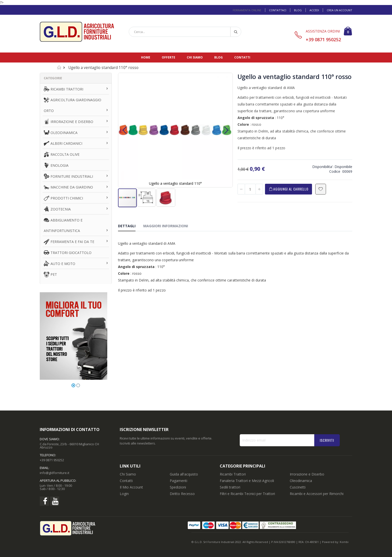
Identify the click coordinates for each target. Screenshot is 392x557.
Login (124, 494)
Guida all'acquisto (184, 474)
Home (146, 57)
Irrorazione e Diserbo (307, 474)
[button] (124, 130)
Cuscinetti (298, 487)
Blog (298, 10)
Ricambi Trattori (233, 474)
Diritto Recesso (182, 494)
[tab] (130, 227)
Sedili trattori (230, 487)
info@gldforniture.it (54, 473)
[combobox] (185, 32)
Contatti (242, 57)
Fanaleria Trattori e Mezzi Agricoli (247, 481)
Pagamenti (178, 481)
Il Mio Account (131, 487)
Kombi (344, 542)
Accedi (314, 10)
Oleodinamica (301, 481)
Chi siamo (195, 57)
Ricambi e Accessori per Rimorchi (317, 494)
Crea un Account (339, 10)
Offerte (168, 57)
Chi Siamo (128, 474)
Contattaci (278, 10)
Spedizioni (178, 487)
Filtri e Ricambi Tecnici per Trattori (247, 494)
